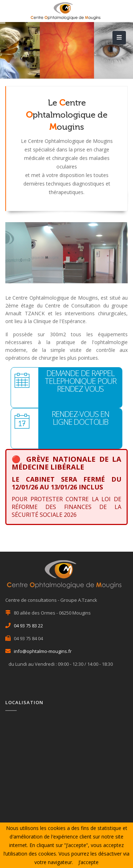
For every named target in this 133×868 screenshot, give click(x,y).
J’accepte (88, 862)
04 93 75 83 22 (28, 626)
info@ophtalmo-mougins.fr (43, 651)
